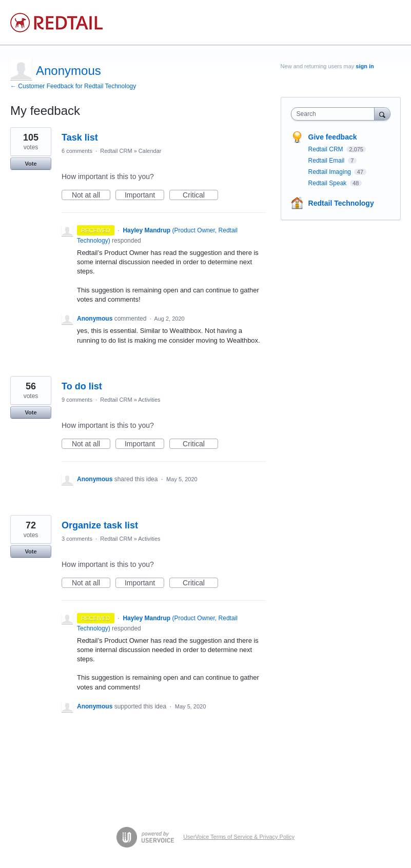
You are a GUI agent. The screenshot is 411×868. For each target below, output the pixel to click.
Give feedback (333, 137)
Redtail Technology (341, 203)
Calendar (150, 151)
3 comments (77, 539)
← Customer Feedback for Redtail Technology (73, 86)
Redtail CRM (116, 151)
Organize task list (100, 525)
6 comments (77, 151)
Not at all (91, 195)
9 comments (77, 400)
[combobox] (335, 114)
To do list (82, 386)
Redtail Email (327, 161)
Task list (80, 137)
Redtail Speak (328, 183)
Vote (31, 164)
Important (144, 195)
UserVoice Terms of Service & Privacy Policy (239, 837)
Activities (149, 400)
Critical (200, 195)
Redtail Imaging (331, 172)
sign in (365, 66)
